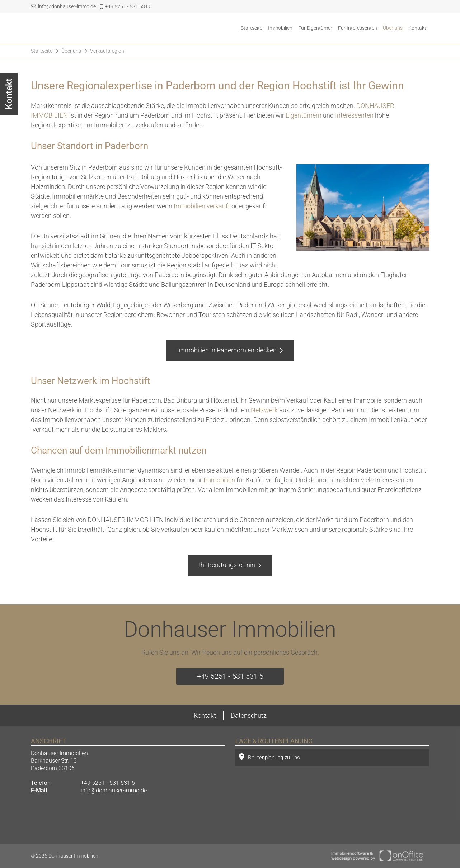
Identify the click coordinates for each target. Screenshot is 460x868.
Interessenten (354, 115)
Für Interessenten (358, 28)
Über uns (393, 28)
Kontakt (417, 28)
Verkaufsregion (107, 51)
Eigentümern (304, 115)
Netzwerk (264, 410)
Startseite (252, 28)
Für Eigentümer (315, 28)
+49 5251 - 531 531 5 (126, 6)
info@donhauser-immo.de (63, 6)
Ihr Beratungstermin (227, 565)
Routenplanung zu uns (269, 757)
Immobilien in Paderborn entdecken (227, 350)
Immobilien (280, 28)
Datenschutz (249, 715)
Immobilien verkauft (202, 206)
